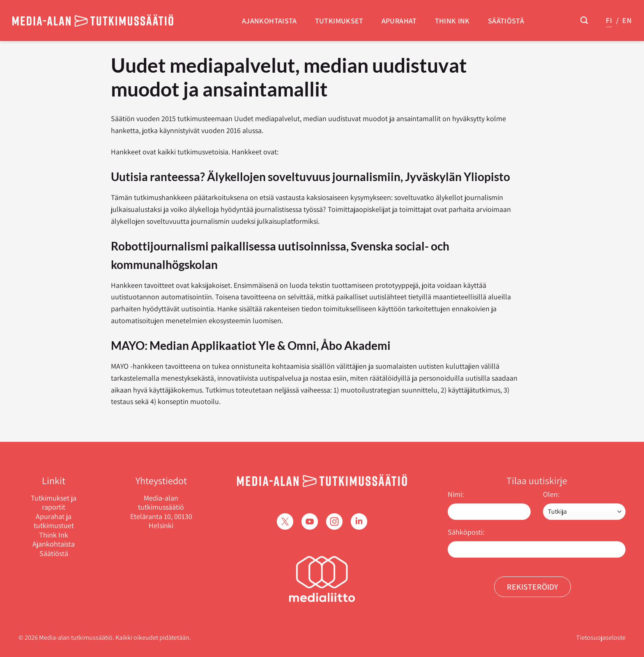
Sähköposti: (466, 532)
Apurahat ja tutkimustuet (54, 521)
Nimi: (456, 494)
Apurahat (399, 21)
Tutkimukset (339, 21)
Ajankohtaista (269, 21)
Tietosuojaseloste (601, 637)
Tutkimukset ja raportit (54, 503)
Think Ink (452, 21)
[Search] (584, 21)
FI (609, 20)
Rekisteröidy (532, 587)
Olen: (551, 494)
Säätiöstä (506, 21)
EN (627, 20)
